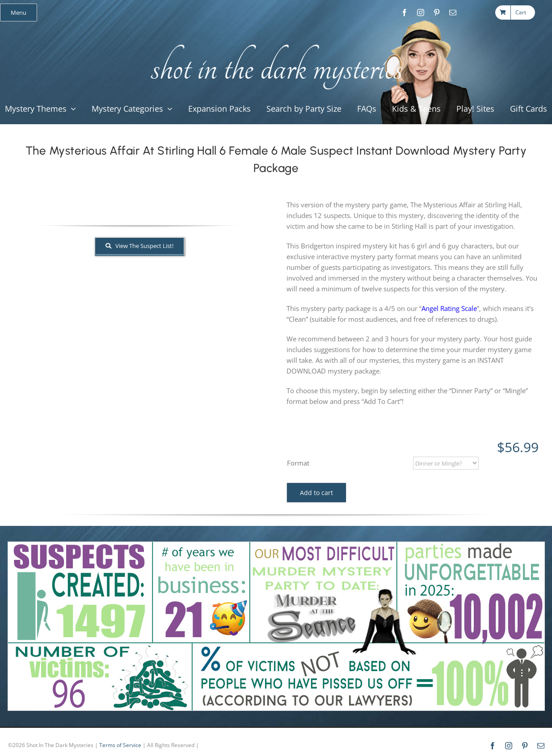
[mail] (453, 13)
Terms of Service (120, 745)
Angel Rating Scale (449, 308)
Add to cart (316, 493)
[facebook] (405, 13)
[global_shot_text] (274, 43)
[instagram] (421, 13)
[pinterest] (437, 13)
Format (298, 463)
